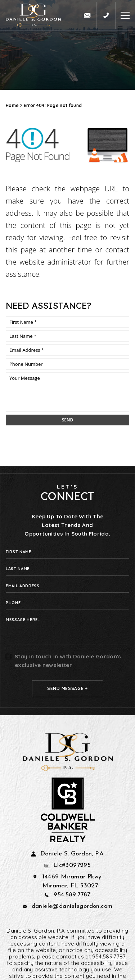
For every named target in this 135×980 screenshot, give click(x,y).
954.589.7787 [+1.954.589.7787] (72, 895)
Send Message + (67, 688)
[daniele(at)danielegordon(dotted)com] (87, 15)
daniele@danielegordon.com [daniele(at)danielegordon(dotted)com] (72, 906)
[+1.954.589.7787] (106, 15)
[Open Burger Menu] (125, 15)
